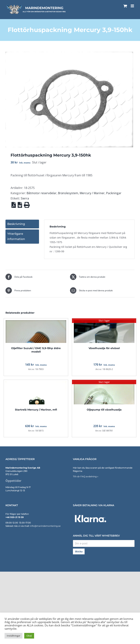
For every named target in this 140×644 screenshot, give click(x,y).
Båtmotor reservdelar (42, 193)
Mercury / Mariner (92, 193)
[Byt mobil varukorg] (125, 6)
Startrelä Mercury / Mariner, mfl (36, 410)
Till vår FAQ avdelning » (86, 476)
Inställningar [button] (13, 636)
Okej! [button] (29, 636)
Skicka (79, 551)
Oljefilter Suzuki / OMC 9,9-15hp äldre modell (36, 350)
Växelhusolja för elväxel (104, 348)
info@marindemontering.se (45, 526)
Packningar (114, 193)
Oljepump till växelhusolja (104, 410)
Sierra (25, 198)
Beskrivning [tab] (16, 224)
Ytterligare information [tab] (16, 236)
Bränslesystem (68, 193)
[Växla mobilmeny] (133, 6)
